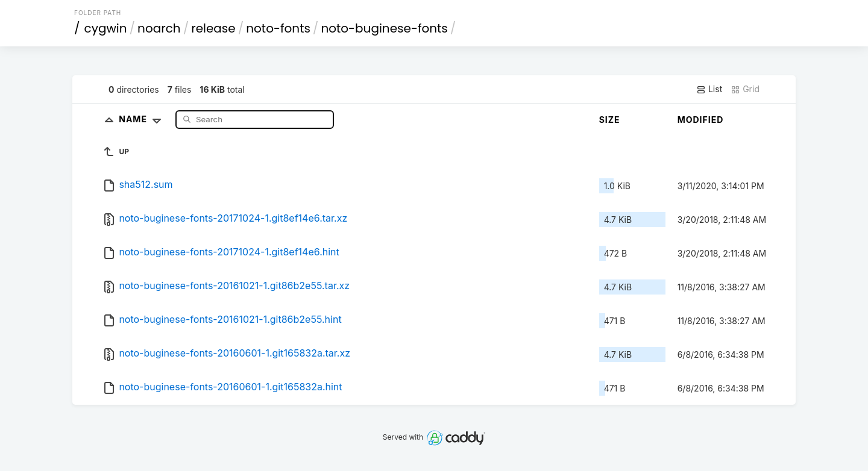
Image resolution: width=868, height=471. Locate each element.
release (213, 28)
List (709, 89)
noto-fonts (278, 28)
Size (610, 120)
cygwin (106, 28)
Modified (701, 120)
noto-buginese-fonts (384, 28)
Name (143, 119)
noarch (159, 28)
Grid (745, 89)
